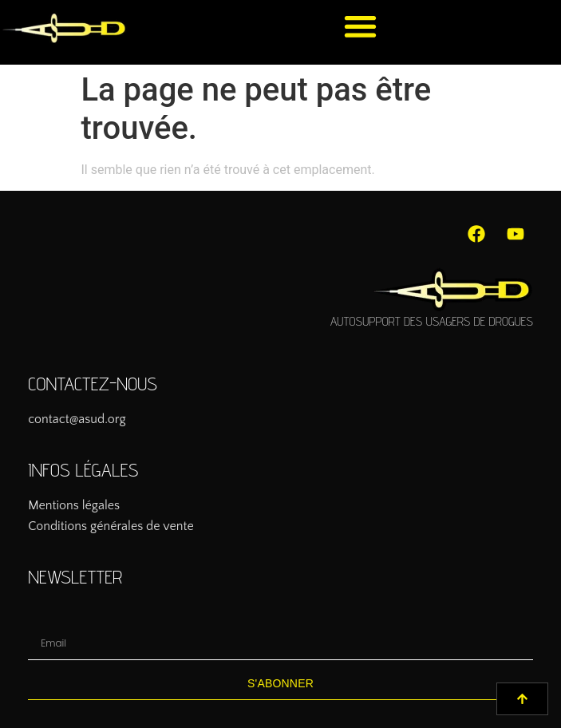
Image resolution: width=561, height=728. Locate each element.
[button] (361, 26)
